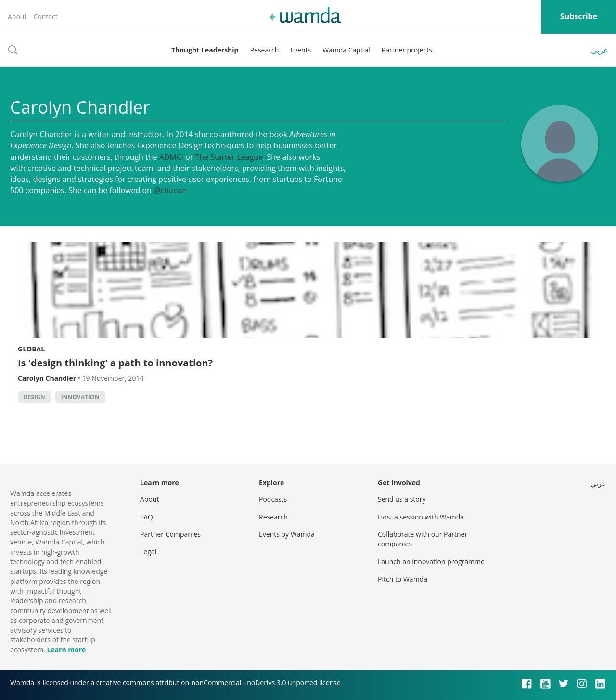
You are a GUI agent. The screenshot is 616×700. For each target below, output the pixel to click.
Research (264, 50)
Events (301, 50)
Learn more (66, 650)
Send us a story (402, 499)
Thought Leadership (205, 50)
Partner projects (407, 50)
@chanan (170, 190)
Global (31, 349)
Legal (148, 551)
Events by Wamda (287, 534)
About (17, 17)
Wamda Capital (346, 50)
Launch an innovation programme (431, 562)
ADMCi (171, 157)
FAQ (147, 517)
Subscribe (579, 16)
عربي (600, 50)
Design (34, 397)
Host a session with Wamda (421, 517)
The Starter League (229, 157)
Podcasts (273, 499)
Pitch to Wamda (403, 579)
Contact (45, 17)
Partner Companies (170, 534)
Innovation (80, 397)
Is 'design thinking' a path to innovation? (115, 363)
